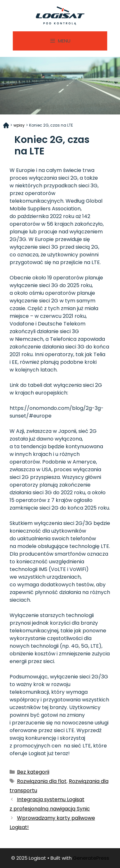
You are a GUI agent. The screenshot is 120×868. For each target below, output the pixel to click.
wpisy (19, 125)
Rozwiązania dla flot (42, 781)
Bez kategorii (33, 772)
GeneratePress (91, 858)
